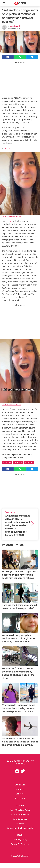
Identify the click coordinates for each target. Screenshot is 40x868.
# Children (18, 462)
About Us (20, 789)
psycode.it (20, 798)
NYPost (7, 148)
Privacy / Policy (20, 840)
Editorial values (20, 819)
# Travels (7, 462)
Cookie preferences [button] (20, 844)
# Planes (29, 462)
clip (9, 221)
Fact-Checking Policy (20, 810)
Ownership (20, 823)
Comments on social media (20, 828)
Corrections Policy (20, 814)
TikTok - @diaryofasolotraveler (12, 217)
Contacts (20, 794)
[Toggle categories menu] (4, 3)
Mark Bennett (15, 26)
